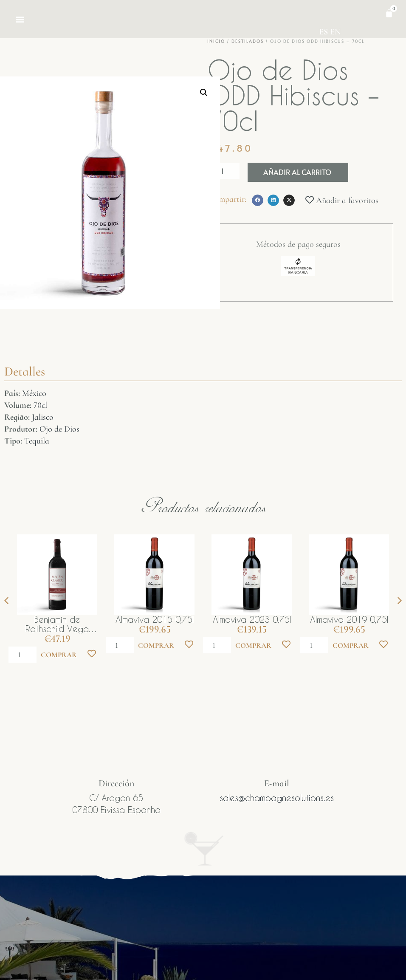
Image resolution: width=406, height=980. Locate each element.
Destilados (248, 41)
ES (323, 32)
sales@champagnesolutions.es (277, 798)
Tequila (37, 441)
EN (336, 32)
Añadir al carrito (297, 172)
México (34, 393)
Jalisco (43, 417)
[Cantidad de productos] (223, 171)
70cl (40, 405)
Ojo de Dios (59, 429)
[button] (20, 19)
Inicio (216, 41)
